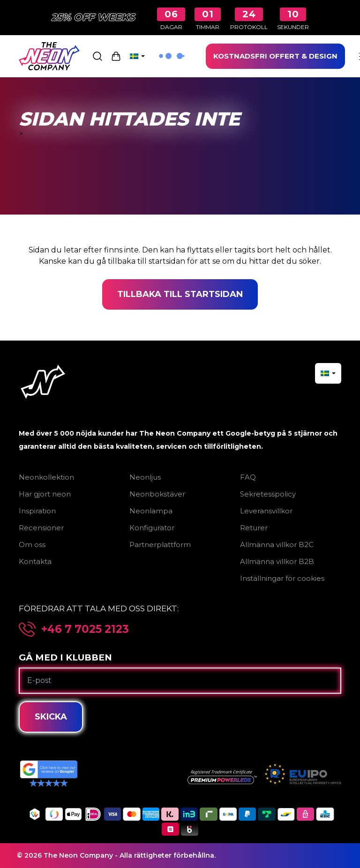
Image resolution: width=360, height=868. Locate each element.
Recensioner (41, 528)
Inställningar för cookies (282, 578)
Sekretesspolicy (268, 494)
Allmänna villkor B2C (277, 545)
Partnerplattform (160, 545)
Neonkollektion (46, 477)
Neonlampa (151, 511)
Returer (254, 528)
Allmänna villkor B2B (277, 561)
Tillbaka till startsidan (180, 294)
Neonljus (145, 477)
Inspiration (37, 511)
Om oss (32, 545)
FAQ (248, 477)
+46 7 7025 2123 (85, 629)
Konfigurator (152, 528)
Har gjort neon (45, 494)
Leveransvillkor (266, 511)
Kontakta (35, 561)
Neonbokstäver (157, 494)
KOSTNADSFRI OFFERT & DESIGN (275, 56)
